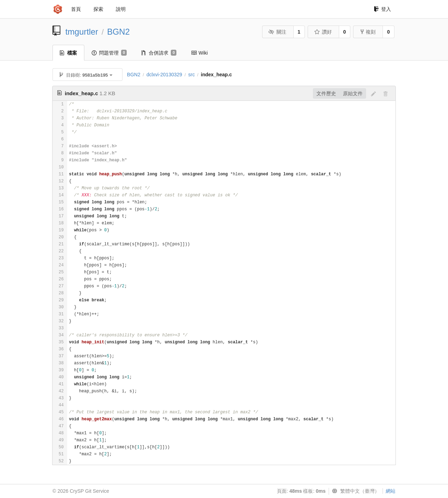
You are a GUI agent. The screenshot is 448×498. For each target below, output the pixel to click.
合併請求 (159, 53)
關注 (277, 32)
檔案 (68, 53)
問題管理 (109, 53)
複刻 (368, 32)
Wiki (199, 53)
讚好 (323, 32)
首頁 (76, 9)
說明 (121, 9)
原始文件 (353, 93)
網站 (391, 491)
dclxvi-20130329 (164, 75)
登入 (382, 9)
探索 (98, 9)
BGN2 (118, 32)
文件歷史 (326, 93)
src (192, 75)
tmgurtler (82, 32)
